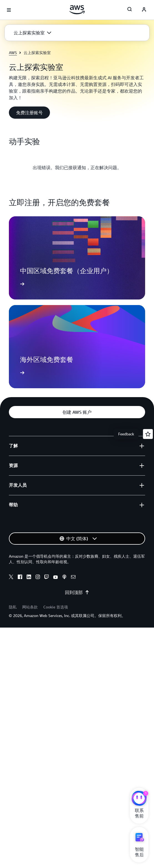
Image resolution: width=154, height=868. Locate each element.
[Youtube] (55, 578)
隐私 (13, 607)
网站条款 (30, 607)
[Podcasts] (64, 578)
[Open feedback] (148, 434)
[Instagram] (38, 578)
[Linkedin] (29, 578)
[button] (32, 33)
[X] (11, 578)
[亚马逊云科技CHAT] (139, 799)
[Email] (73, 578)
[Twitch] (47, 578)
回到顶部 (77, 592)
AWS (13, 53)
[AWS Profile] (144, 10)
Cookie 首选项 (56, 607)
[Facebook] (20, 578)
